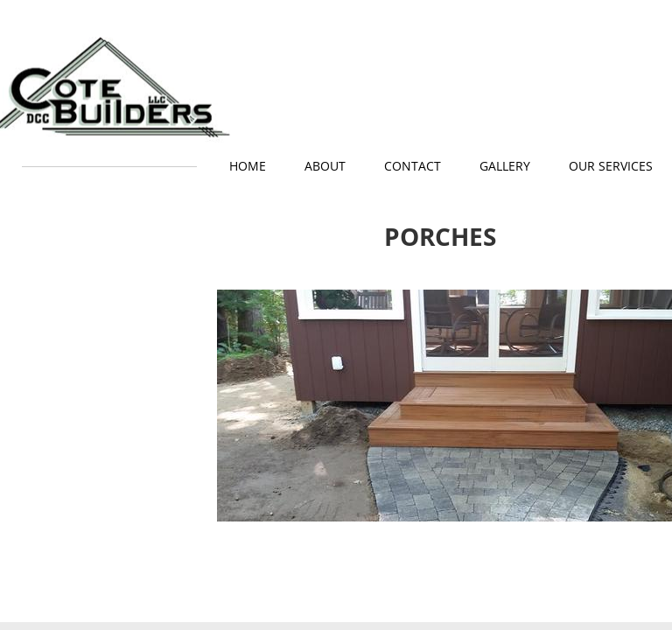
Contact (413, 166)
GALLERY (505, 166)
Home (248, 166)
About (325, 166)
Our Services (611, 166)
